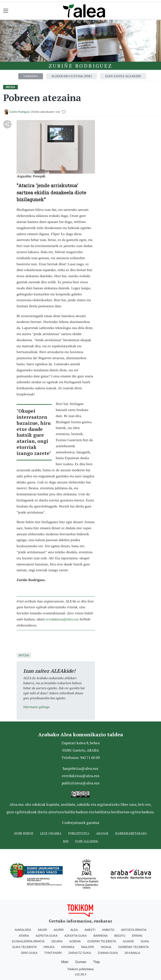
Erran (137, 936)
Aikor (42, 930)
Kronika (68, 947)
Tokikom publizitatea (80, 969)
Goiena (75, 941)
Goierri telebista (102, 941)
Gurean (81, 962)
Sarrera (31, 76)
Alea (74, 930)
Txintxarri (53, 953)
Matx (65, 962)
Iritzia (24, 655)
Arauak (102, 833)
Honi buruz (24, 833)
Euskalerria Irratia (28, 941)
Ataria (24, 936)
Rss (66, 841)
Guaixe (128, 941)
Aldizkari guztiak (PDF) (72, 76)
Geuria (57, 941)
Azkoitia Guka (76, 936)
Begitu (120, 936)
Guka (145, 941)
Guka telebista (24, 947)
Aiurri (59, 930)
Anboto (108, 930)
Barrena (101, 936)
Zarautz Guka (80, 953)
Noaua (106, 947)
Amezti (90, 930)
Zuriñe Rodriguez (80, 66)
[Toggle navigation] (6, 11)
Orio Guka (29, 953)
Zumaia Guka (108, 953)
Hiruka (49, 947)
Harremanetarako (131, 833)
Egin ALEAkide (87, 841)
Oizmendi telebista (133, 947)
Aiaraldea (23, 930)
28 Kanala (132, 953)
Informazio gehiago (36, 707)
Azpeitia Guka (47, 936)
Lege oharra (51, 833)
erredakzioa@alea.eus (62, 619)
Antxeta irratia (134, 930)
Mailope (88, 947)
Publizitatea (79, 833)
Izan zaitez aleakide (123, 76)
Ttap (96, 962)
